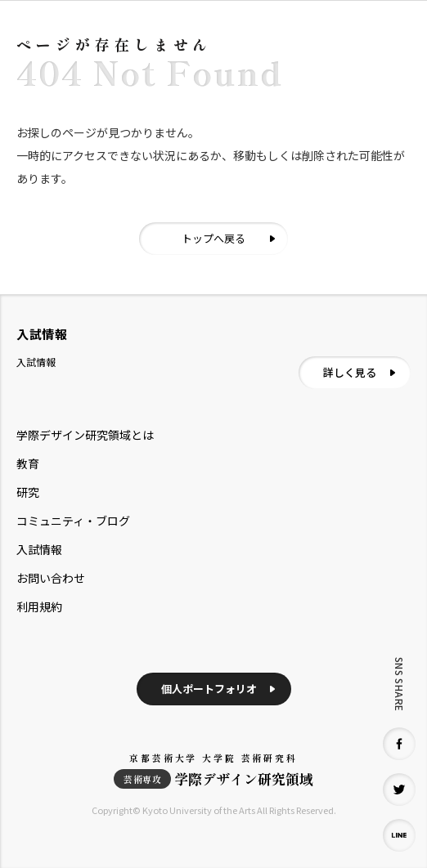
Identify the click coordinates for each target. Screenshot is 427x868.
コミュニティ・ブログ (73, 521)
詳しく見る (350, 372)
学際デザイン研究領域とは (85, 435)
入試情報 (39, 549)
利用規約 (39, 606)
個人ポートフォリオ (209, 689)
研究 (28, 492)
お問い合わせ (51, 578)
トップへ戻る (213, 238)
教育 (28, 463)
